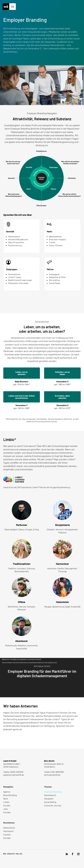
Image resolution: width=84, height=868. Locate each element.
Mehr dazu (8, 492)
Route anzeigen (10, 779)
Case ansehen (41, 687)
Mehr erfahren (41, 303)
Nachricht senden (17, 739)
